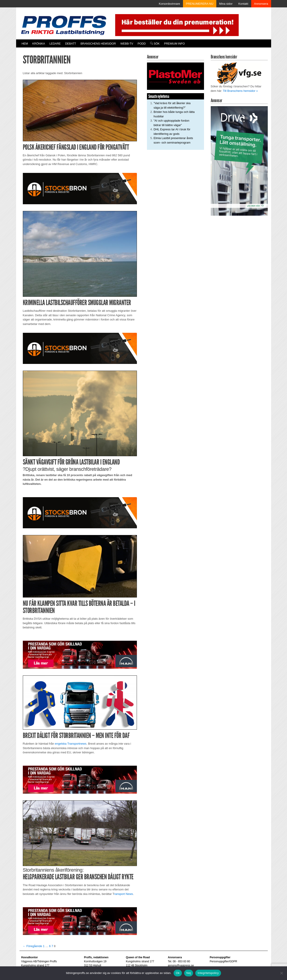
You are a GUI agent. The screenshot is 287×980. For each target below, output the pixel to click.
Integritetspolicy (208, 973)
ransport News (124, 894)
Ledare (55, 44)
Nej (189, 973)
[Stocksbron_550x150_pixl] (80, 188)
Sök (155, 44)
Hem (25, 44)
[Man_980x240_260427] (80, 654)
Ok (178, 973)
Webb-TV (127, 44)
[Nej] (281, 973)
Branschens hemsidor (98, 44)
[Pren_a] (176, 25)
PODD (142, 44)
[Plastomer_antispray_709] (175, 76)
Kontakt (243, 4)
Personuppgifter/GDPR (223, 961)
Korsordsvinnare (169, 4)
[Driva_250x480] (239, 161)
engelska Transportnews (71, 744)
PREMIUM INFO (174, 44)
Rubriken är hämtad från (39, 744)
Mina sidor (226, 4)
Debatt (71, 44)
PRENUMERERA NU (200, 4)
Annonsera (261, 4)
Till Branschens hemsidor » (240, 91)
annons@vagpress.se (181, 965)
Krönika (39, 44)
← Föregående (33, 946)
